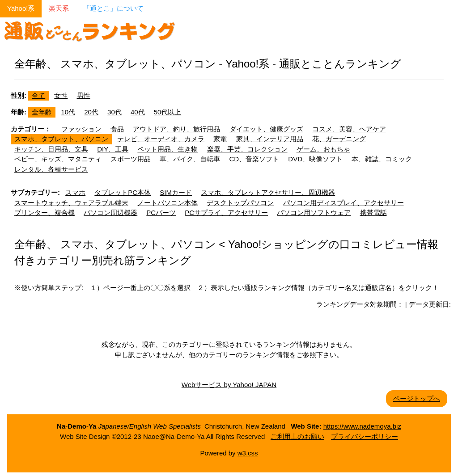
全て (38, 95)
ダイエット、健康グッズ (266, 129)
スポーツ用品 (131, 159)
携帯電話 (373, 213)
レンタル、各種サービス (51, 169)
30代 (114, 112)
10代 (68, 112)
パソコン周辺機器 (110, 213)
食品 (117, 129)
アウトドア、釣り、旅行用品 (176, 129)
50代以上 (168, 112)
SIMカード (176, 192)
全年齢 (42, 112)
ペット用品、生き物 (168, 149)
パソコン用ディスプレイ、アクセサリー (343, 203)
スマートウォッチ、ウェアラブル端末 (71, 203)
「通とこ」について (113, 8)
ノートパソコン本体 (168, 203)
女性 (61, 95)
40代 (138, 112)
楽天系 (59, 8)
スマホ (75, 192)
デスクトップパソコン (240, 203)
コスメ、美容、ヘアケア (349, 129)
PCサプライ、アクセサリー (226, 213)
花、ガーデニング (339, 139)
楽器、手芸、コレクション (247, 149)
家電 (220, 139)
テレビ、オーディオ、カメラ (161, 139)
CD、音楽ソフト (254, 159)
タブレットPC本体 (123, 192)
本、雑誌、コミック (382, 159)
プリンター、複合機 (45, 213)
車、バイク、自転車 (190, 159)
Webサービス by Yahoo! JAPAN (229, 385)
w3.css (248, 453)
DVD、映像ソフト (315, 159)
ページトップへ (417, 398)
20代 (91, 112)
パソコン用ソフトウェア (314, 213)
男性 (84, 95)
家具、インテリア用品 (270, 139)
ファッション (81, 129)
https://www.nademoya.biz (362, 426)
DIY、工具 (113, 149)
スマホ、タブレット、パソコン (61, 139)
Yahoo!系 (21, 8)
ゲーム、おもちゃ (323, 149)
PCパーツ (161, 213)
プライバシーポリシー (365, 436)
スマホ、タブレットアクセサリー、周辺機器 (268, 192)
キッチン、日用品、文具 (51, 149)
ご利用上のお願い (297, 436)
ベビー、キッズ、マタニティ (58, 159)
